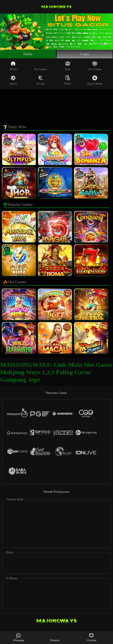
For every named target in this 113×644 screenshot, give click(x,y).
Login (85, 54)
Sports (13, 81)
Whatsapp (18, 637)
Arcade (40, 81)
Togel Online (95, 81)
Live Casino (95, 66)
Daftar (28, 54)
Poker (68, 81)
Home (13, 66)
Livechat (92, 637)
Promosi (55, 637)
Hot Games (40, 66)
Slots (68, 66)
